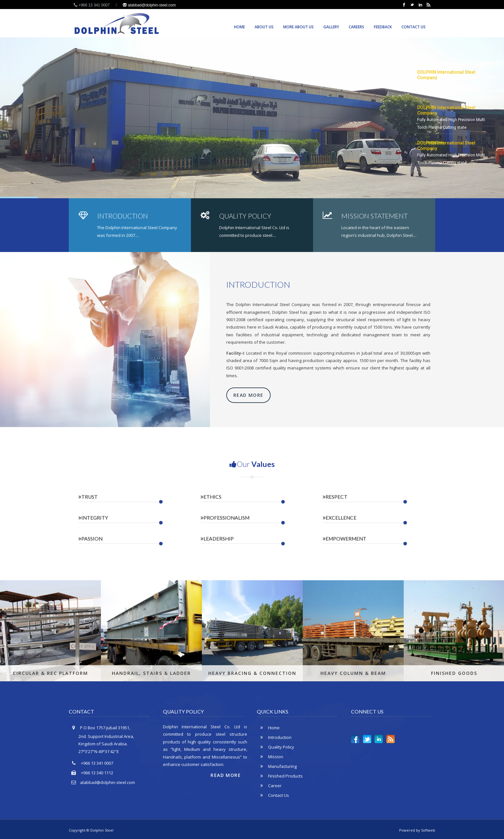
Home (239, 27)
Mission (270, 757)
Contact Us (414, 27)
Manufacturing (277, 766)
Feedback (383, 27)
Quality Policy (275, 747)
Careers (356, 27)
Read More (248, 395)
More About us (298, 27)
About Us (264, 27)
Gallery (331, 27)
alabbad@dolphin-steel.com (149, 5)
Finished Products (280, 776)
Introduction (274, 737)
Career (269, 786)
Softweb (428, 830)
